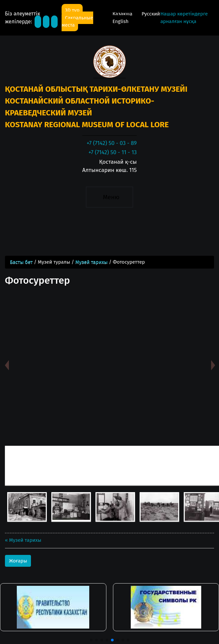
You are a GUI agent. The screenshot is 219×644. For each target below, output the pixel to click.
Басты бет (21, 262)
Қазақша (123, 14)
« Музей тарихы (23, 540)
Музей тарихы (92, 262)
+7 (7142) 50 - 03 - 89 (112, 143)
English (120, 21)
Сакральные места (77, 22)
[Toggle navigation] (109, 197)
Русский (151, 14)
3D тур (72, 10)
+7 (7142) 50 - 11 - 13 (112, 152)
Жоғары (18, 561)
